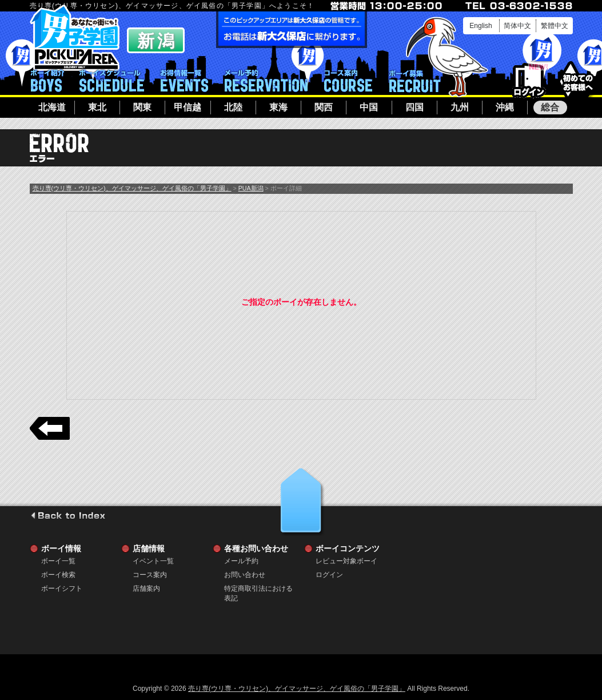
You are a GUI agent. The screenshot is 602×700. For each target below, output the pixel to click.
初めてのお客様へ (578, 80)
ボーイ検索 (58, 575)
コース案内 (348, 81)
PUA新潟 (251, 188)
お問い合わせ (245, 575)
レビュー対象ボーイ (346, 561)
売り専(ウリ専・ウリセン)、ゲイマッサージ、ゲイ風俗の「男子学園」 (132, 188)
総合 (550, 107)
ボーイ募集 (414, 81)
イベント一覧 (184, 81)
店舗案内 (146, 588)
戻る (50, 428)
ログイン (529, 81)
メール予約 (266, 81)
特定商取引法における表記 (258, 589)
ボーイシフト (112, 81)
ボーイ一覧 (58, 561)
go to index (68, 515)
